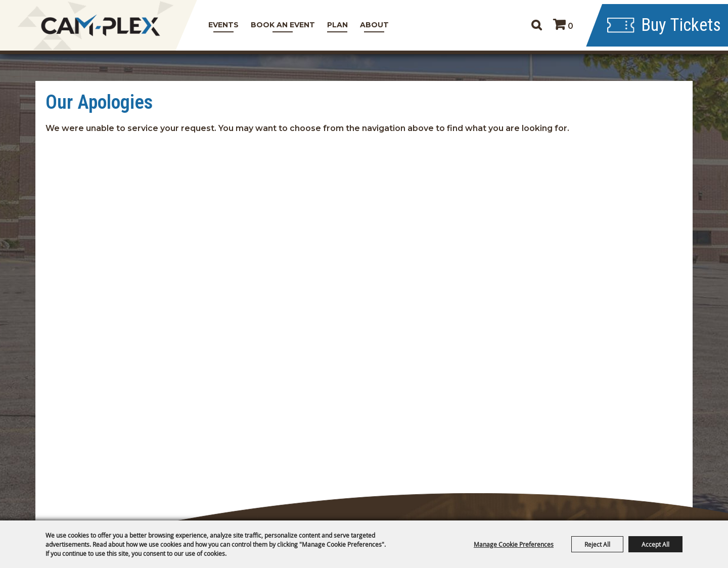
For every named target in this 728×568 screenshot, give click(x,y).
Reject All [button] (597, 544)
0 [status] (562, 26)
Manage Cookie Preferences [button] (514, 544)
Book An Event (280, 25)
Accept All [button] (655, 544)
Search (528, 25)
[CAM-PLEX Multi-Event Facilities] (100, 26)
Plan (335, 25)
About (372, 25)
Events (221, 25)
